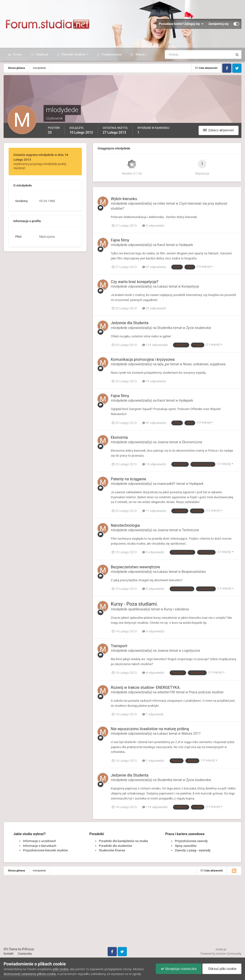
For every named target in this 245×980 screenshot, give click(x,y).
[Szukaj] (181, 55)
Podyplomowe (111, 54)
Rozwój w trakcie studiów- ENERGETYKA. (146, 687)
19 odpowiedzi (154, 381)
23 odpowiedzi (154, 308)
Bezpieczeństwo (194, 572)
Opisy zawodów (186, 846)
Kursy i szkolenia (176, 609)
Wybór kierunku (124, 199)
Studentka (165, 328)
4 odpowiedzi (153, 673)
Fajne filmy (120, 240)
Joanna (163, 442)
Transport (119, 646)
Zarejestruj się (218, 24)
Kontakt (8, 954)
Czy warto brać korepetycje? (135, 282)
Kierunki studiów (73, 54)
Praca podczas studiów (206, 692)
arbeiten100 (166, 692)
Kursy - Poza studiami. (134, 604)
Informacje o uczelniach (39, 841)
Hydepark (186, 245)
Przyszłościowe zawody (191, 841)
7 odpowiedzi (153, 761)
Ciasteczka (25, 954)
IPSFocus (28, 949)
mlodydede (119, 203)
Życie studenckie (199, 328)
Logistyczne (191, 651)
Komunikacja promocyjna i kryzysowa (143, 359)
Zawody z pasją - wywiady (193, 850)
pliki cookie (61, 969)
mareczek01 (167, 484)
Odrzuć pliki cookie (222, 969)
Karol (161, 245)
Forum (17, 54)
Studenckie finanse (112, 850)
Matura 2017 (191, 734)
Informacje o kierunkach (40, 846)
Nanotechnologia (125, 525)
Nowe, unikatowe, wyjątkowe (204, 364)
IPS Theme (11, 949)
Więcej (140, 54)
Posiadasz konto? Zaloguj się (181, 24)
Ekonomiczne (192, 442)
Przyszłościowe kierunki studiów (45, 850)
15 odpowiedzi (154, 464)
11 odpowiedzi (154, 511)
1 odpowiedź (153, 714)
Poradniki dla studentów (115, 846)
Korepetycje (190, 286)
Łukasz (163, 286)
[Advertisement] (122, 914)
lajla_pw (163, 364)
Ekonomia (119, 437)
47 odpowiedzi (154, 267)
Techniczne (191, 530)
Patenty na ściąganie (128, 479)
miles (161, 203)
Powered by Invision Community (221, 954)
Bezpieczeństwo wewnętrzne (135, 567)
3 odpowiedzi (153, 226)
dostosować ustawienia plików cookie (30, 974)
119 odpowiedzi (155, 345)
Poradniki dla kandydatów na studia (123, 841)
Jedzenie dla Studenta (130, 323)
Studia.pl (42, 54)
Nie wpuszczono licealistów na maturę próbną (150, 729)
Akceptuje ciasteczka (179, 969)
